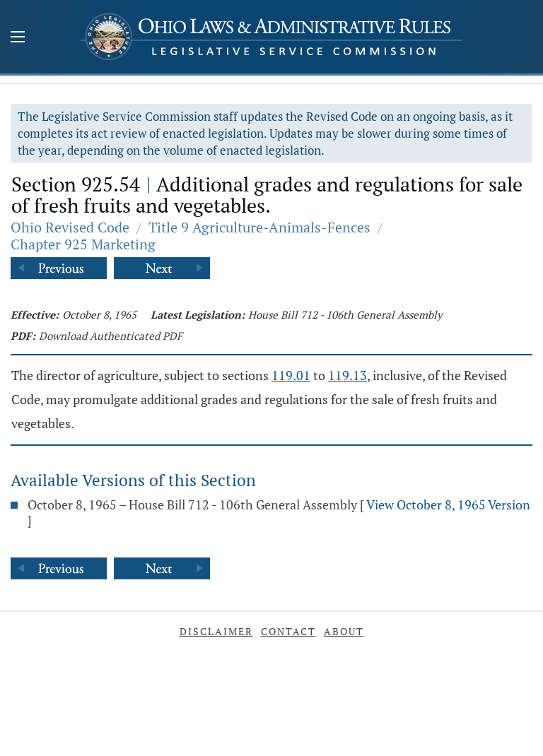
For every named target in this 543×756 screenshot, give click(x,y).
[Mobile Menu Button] (18, 38)
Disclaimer (216, 631)
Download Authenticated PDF (111, 336)
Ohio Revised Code (70, 227)
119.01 (291, 375)
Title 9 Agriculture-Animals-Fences (259, 227)
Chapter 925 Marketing (83, 244)
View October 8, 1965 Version (448, 504)
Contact (288, 631)
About (344, 631)
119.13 (348, 375)
